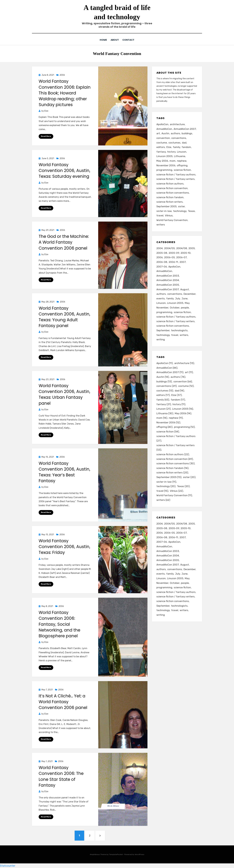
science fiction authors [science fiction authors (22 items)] (170, 183)
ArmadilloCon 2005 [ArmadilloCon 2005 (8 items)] (168, 285)
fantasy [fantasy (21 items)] (161, 152)
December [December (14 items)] (190, 294)
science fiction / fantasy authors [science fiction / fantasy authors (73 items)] (176, 317)
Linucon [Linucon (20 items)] (161, 303)
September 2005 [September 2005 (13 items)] (166, 206)
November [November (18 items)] (162, 307)
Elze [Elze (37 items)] (169, 147)
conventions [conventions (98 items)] (175, 294)
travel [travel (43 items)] (175, 335)
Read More (46, 136)
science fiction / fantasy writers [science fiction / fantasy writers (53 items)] (176, 179)
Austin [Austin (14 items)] (165, 133)
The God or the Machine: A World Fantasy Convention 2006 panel (64, 242)
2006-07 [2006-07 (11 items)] (181, 257)
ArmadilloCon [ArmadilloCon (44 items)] (164, 129)
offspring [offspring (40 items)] (182, 165)
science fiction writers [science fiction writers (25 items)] (170, 202)
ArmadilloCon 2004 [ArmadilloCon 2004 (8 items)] (168, 280)
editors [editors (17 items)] (161, 147)
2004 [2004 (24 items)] (160, 248)
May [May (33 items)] (187, 303)
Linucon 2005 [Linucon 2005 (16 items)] (164, 156)
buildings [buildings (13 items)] (187, 133)
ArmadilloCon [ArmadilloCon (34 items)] (164, 271)
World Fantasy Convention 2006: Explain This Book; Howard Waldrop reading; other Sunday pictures (65, 93)
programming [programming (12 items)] (164, 170)
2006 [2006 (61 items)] (160, 257)
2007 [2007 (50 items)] (183, 262)
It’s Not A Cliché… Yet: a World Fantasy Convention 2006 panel (63, 702)
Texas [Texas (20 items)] (191, 211)
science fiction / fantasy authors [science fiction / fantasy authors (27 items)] (176, 174)
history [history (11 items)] (171, 152)
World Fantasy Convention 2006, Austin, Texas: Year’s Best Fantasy (64, 472)
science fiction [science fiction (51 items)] (182, 312)
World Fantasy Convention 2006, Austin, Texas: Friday (64, 547)
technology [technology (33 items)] (163, 335)
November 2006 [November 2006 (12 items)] (166, 165)
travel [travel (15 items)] (160, 215)
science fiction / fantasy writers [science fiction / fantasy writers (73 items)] (176, 321)
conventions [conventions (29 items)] (179, 138)
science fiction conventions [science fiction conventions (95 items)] (173, 326)
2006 (62, 75)
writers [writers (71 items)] (184, 335)
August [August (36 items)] (185, 289)
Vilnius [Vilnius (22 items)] (169, 215)
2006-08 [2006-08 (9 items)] (162, 262)
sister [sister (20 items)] (181, 206)
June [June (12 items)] (185, 298)
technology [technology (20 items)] (180, 211)
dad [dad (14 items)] (184, 142)
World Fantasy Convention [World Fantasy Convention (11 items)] (172, 220)
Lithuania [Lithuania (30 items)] (180, 156)
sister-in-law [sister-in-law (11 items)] (164, 211)
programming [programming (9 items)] (164, 312)
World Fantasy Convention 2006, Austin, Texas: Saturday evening (64, 170)
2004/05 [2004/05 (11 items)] (169, 248)
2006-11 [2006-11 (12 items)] (173, 262)
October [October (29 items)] (175, 307)
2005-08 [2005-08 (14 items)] (162, 253)
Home (102, 40)
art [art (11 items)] (158, 133)
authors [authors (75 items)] (161, 294)
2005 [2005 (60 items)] (192, 248)
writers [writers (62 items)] (161, 224)
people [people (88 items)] (185, 307)
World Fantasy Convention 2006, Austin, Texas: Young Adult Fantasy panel (64, 317)
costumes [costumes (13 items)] (174, 142)
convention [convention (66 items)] (163, 138)
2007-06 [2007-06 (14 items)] (162, 266)
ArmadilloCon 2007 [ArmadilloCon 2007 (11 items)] (185, 129)
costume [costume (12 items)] (162, 142)
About (114, 40)
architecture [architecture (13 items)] (177, 124)
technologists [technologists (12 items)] (179, 330)
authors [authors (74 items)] (175, 133)
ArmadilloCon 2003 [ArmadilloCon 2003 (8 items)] (168, 276)
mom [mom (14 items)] (173, 161)
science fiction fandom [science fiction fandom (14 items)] (170, 197)
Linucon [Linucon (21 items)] (182, 152)
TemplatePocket (116, 854)
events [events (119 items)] (161, 298)
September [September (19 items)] (163, 330)
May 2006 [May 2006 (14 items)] (162, 161)
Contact (129, 40)
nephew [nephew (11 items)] (182, 161)
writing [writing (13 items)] (161, 339)
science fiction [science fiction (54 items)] (182, 170)
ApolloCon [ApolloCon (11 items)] (162, 124)
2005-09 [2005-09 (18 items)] (174, 253)
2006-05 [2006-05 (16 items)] (169, 257)
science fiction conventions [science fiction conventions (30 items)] (173, 193)
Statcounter (8, 866)
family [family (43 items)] (176, 147)
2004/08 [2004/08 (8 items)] (182, 248)
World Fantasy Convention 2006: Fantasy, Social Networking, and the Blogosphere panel (59, 624)
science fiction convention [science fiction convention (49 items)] (172, 188)
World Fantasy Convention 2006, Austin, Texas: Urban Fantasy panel (64, 394)
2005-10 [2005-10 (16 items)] (186, 253)
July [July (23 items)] (178, 298)
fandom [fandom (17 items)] (186, 147)
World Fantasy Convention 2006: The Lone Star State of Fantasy (61, 776)
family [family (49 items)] (170, 298)
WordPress (140, 854)
